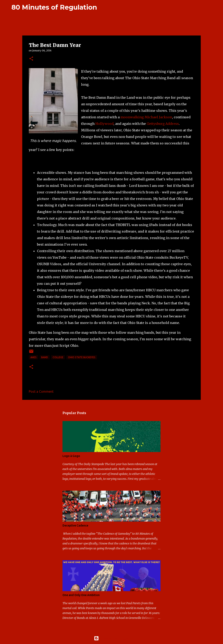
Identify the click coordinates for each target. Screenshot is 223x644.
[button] (31, 59)
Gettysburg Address (163, 124)
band (45, 357)
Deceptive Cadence (75, 525)
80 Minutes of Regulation (54, 7)
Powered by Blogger (111, 638)
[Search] (103, 7)
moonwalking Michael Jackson (146, 117)
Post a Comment (41, 391)
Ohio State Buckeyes (82, 357)
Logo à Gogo (71, 456)
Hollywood (104, 124)
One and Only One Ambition (81, 595)
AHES (33, 357)
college (58, 357)
